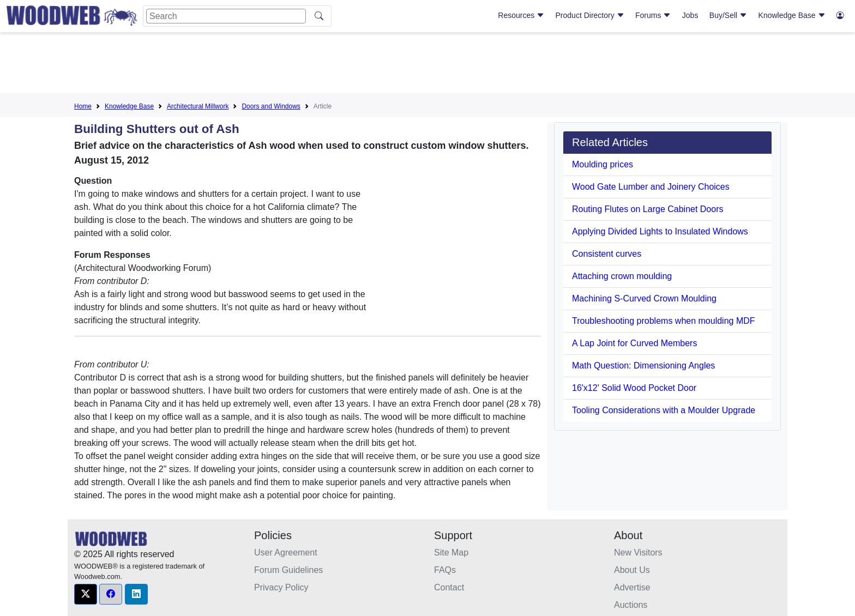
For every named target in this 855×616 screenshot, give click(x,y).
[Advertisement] (427, 65)
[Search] (226, 16)
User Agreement (286, 552)
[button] (86, 594)
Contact (449, 587)
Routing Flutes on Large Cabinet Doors (648, 209)
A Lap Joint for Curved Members (634, 343)
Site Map (451, 552)
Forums (653, 15)
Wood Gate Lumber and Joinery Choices (651, 187)
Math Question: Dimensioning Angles (643, 366)
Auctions (631, 605)
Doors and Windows (271, 106)
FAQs (445, 570)
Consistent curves (607, 254)
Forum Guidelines (288, 570)
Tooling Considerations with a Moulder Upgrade (664, 410)
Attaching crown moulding (622, 276)
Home (83, 106)
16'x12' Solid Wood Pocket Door (634, 388)
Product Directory (590, 15)
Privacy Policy (281, 587)
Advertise (632, 587)
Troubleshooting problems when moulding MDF (664, 321)
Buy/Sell (728, 15)
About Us (632, 570)
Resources (521, 15)
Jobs (690, 15)
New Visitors (638, 552)
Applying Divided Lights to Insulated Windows (660, 231)
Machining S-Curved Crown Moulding (644, 298)
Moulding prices (603, 164)
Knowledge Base (792, 15)
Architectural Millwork (198, 106)
